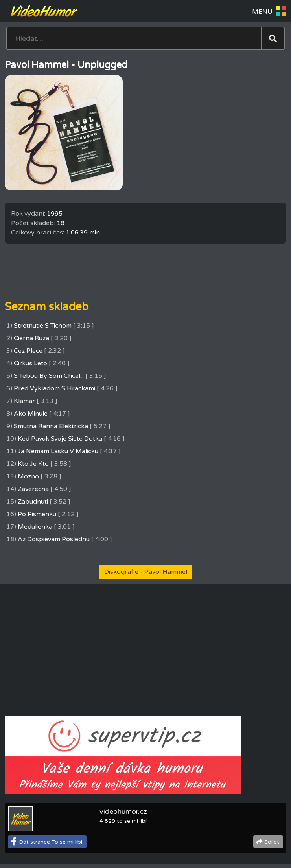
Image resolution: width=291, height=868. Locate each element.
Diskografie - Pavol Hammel (146, 572)
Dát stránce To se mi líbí (51, 842)
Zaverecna (33, 489)
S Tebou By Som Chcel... (49, 376)
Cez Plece (28, 351)
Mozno (28, 476)
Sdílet (272, 842)
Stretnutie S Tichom (43, 326)
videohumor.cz (123, 811)
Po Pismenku (37, 514)
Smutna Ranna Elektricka (51, 426)
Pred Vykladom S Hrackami (54, 388)
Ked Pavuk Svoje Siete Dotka (60, 439)
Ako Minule (31, 414)
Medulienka (35, 527)
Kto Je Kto (33, 464)
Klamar (24, 401)
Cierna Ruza (31, 338)
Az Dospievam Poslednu (54, 539)
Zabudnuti (33, 502)
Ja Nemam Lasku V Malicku (58, 451)
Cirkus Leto (30, 363)
